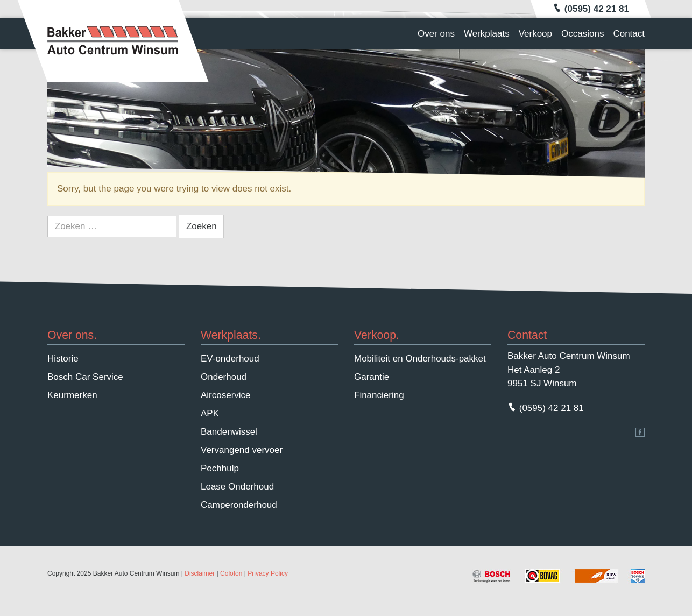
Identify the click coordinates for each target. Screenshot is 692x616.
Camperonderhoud (239, 505)
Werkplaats (487, 34)
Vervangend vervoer (242, 450)
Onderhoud (224, 377)
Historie (63, 359)
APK (210, 413)
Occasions (582, 34)
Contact (629, 34)
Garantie (372, 377)
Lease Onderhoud (237, 487)
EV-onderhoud (230, 359)
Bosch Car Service (85, 377)
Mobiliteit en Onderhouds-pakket (420, 359)
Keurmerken (72, 395)
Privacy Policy (268, 573)
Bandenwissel (229, 432)
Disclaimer (200, 573)
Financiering (379, 395)
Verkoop (535, 34)
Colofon (231, 573)
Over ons (436, 34)
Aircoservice (226, 395)
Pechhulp (220, 468)
